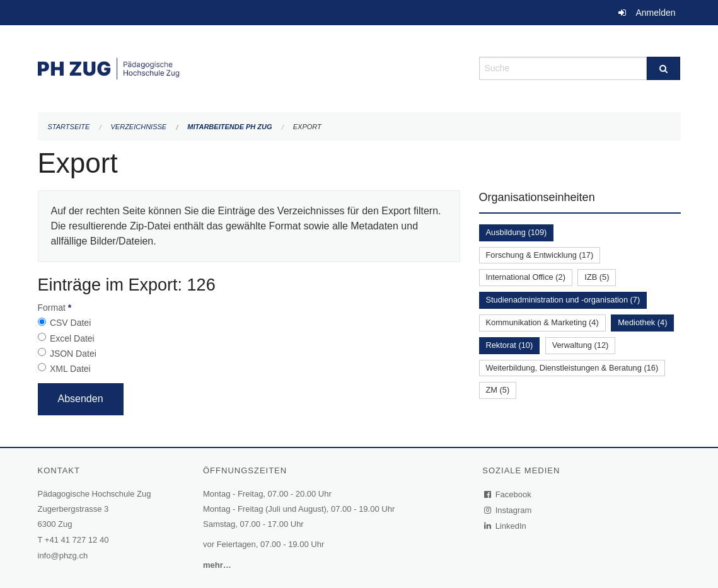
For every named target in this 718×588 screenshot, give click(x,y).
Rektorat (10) (510, 345)
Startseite (69, 127)
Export (307, 127)
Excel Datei (72, 338)
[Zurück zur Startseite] (249, 67)
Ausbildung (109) (517, 232)
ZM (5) (498, 390)
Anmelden (655, 13)
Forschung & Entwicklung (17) (540, 255)
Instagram (508, 510)
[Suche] (663, 68)
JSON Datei (73, 354)
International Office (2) (526, 277)
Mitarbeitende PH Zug (229, 127)
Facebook (508, 494)
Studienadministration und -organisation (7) (563, 300)
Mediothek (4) (642, 322)
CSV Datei (70, 323)
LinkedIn (506, 526)
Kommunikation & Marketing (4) (542, 322)
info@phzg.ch (63, 556)
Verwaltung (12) (581, 345)
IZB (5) (597, 277)
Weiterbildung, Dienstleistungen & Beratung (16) (572, 368)
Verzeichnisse (139, 127)
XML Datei (70, 369)
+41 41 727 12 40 (77, 540)
